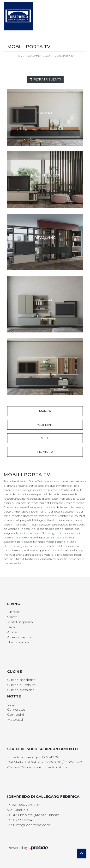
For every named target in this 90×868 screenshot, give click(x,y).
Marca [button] (45, 411)
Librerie (14, 612)
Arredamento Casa (39, 56)
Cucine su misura (21, 685)
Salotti (12, 617)
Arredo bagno (19, 637)
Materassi (15, 720)
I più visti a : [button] (45, 452)
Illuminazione (18, 642)
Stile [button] (45, 438)
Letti (11, 704)
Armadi (13, 632)
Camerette (16, 709)
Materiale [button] (45, 425)
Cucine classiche (21, 690)
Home (20, 56)
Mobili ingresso (20, 622)
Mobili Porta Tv (64, 56)
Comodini (15, 714)
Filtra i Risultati (45, 79)
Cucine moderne (21, 680)
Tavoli (12, 627)
